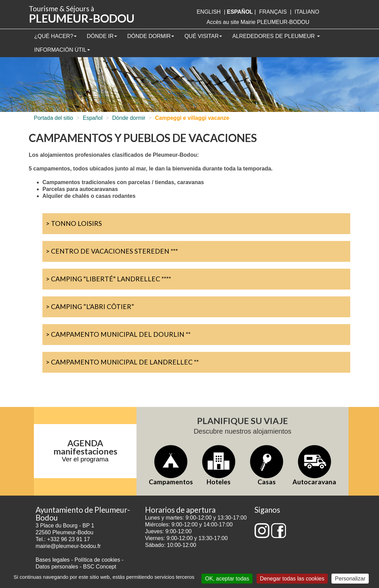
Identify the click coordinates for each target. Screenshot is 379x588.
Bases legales (53, 560)
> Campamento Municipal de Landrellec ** (122, 362)
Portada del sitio (54, 118)
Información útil (62, 50)
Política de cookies (98, 560)
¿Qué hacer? (55, 36)
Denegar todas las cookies (292, 579)
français (273, 12)
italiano (307, 12)
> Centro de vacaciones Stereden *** (112, 251)
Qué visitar (203, 36)
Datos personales (57, 567)
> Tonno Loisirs (74, 223)
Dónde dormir (151, 36)
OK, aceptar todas (227, 579)
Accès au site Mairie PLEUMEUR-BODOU (258, 22)
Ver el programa (85, 459)
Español (93, 118)
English (209, 12)
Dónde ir (102, 36)
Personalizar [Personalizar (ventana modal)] (350, 579)
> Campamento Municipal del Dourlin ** (118, 334)
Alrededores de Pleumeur (276, 36)
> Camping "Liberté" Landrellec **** (108, 279)
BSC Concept (100, 567)
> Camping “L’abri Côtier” (90, 306)
